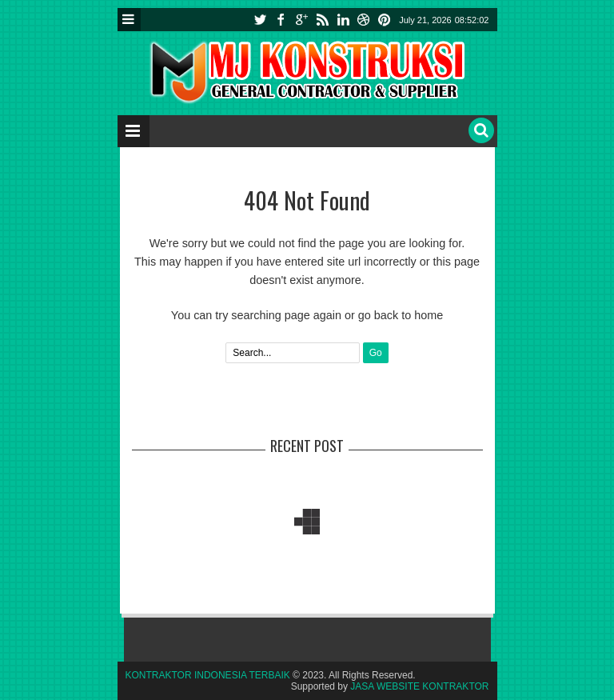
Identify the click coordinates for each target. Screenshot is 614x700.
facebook (281, 20)
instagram (364, 20)
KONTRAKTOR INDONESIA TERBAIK (208, 675)
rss (322, 20)
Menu (129, 20)
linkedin (343, 20)
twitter (260, 20)
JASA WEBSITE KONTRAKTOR (419, 686)
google (301, 20)
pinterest (385, 20)
